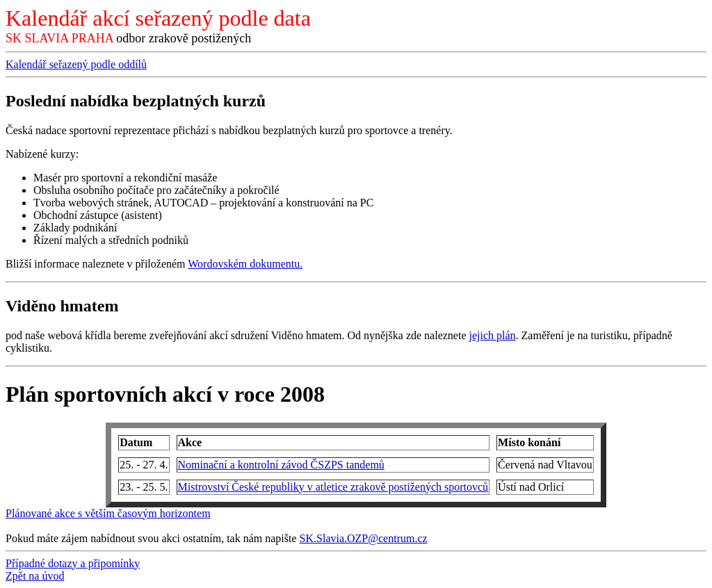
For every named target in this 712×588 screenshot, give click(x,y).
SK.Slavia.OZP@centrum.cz (364, 538)
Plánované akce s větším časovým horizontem (108, 513)
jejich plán (492, 335)
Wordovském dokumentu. (245, 264)
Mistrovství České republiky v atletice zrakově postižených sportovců (333, 487)
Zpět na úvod (35, 576)
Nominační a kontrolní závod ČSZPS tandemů (281, 465)
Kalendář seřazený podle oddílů (76, 64)
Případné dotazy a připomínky (73, 563)
